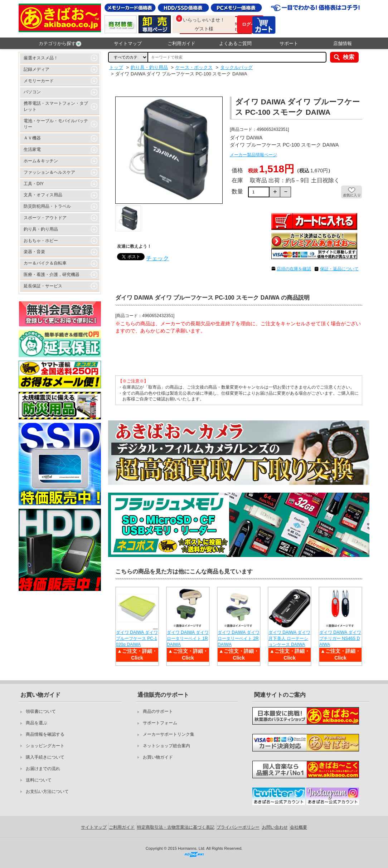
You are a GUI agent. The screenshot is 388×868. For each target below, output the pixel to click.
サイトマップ (128, 43)
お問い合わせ (275, 827)
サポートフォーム (160, 723)
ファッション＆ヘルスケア (49, 172)
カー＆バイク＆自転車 (45, 263)
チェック (157, 258)
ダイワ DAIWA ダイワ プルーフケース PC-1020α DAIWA (137, 638)
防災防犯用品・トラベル (47, 206)
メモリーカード (39, 81)
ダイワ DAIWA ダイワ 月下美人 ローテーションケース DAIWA (289, 638)
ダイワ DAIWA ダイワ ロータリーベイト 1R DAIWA (188, 638)
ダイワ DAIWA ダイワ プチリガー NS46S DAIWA (340, 638)
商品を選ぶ (37, 723)
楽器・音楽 (34, 252)
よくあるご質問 (235, 43)
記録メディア (37, 69)
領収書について (41, 711)
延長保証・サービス (43, 286)
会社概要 (299, 827)
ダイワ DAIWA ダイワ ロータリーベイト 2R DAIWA (239, 638)
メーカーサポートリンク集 (169, 734)
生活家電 (32, 149)
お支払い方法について (47, 791)
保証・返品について (339, 269)
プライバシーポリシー (238, 827)
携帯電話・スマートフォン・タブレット (56, 106)
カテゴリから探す (60, 44)
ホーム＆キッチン (41, 161)
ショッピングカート (45, 746)
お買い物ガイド (158, 757)
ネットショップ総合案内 (166, 746)
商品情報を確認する (45, 734)
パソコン (32, 92)
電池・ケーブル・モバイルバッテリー (56, 124)
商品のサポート (158, 711)
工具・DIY (34, 184)
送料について (39, 780)
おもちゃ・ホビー (41, 241)
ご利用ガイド (181, 43)
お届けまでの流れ (43, 769)
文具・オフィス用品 (43, 195)
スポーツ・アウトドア (45, 218)
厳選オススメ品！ (41, 58)
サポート (289, 43)
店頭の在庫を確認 (294, 269)
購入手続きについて (45, 757)
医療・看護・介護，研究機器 (52, 275)
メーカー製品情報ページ (253, 155)
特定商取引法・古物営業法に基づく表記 (176, 827)
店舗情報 (343, 43)
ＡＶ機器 (32, 138)
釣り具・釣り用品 (41, 229)
